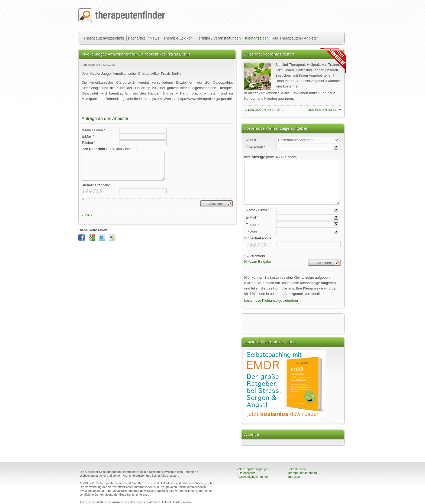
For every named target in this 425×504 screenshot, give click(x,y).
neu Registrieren (323, 110)
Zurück (87, 215)
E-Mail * (88, 136)
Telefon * (88, 143)
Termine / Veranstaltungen (219, 38)
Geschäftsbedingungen (253, 477)
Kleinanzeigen (257, 38)
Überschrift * (256, 147)
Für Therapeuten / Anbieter (295, 38)
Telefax (251, 232)
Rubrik (251, 140)
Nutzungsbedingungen (253, 469)
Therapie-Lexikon (178, 38)
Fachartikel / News (144, 38)
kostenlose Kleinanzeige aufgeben (271, 300)
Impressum (294, 477)
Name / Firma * (93, 130)
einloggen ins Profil (266, 110)
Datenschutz (246, 473)
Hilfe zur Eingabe (258, 261)
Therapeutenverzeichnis (104, 38)
